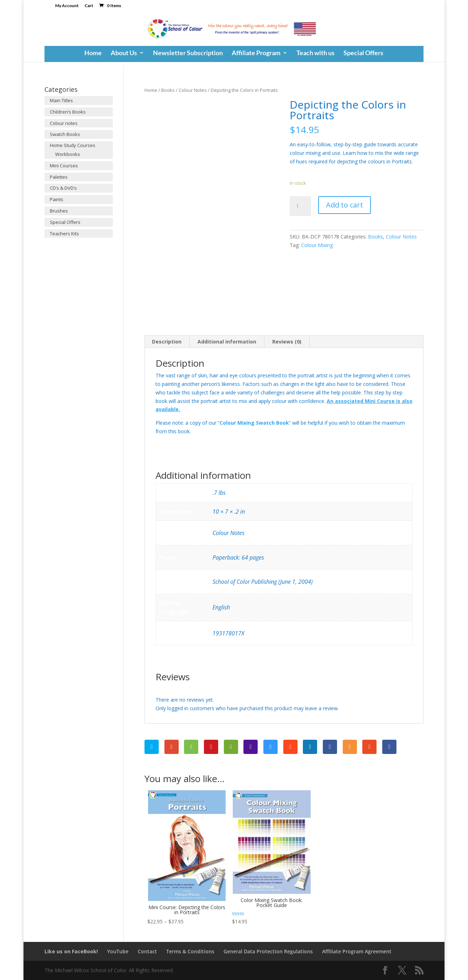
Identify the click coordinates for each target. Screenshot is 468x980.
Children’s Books (68, 112)
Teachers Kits (64, 234)
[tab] (167, 342)
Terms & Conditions (190, 951)
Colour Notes (193, 90)
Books (168, 90)
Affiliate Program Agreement (357, 951)
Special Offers (363, 53)
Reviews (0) (287, 342)
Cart (89, 6)
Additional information (227, 342)
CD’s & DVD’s (63, 188)
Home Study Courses (73, 145)
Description (167, 342)
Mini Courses (64, 166)
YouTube (118, 951)
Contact (147, 951)
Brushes (59, 211)
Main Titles (61, 100)
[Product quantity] (300, 206)
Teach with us (315, 53)
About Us (124, 53)
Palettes (59, 177)
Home (93, 53)
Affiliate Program (256, 53)
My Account (67, 6)
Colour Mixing (317, 245)
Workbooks (68, 154)
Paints (57, 199)
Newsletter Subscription (188, 53)
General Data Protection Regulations (268, 951)
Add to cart (345, 205)
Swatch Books (65, 134)
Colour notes (64, 123)
